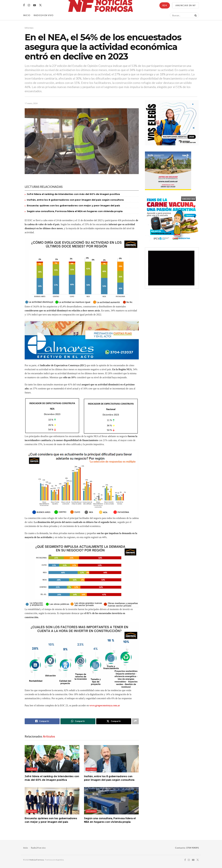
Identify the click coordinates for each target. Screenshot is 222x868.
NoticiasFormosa (37, 860)
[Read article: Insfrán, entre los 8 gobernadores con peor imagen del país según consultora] (111, 759)
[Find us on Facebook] (24, 5)
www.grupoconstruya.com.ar (105, 705)
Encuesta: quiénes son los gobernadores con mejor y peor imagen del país (73, 205)
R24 (165, 5)
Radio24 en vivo (38, 848)
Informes (29, 28)
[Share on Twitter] (114, 721)
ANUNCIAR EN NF (186, 5)
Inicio (27, 15)
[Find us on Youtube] (35, 5)
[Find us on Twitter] (40, 5)
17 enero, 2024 (31, 103)
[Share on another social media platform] (135, 721)
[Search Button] (195, 15)
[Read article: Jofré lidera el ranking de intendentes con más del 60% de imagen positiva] (52, 759)
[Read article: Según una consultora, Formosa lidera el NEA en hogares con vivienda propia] (111, 801)
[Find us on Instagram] (29, 5)
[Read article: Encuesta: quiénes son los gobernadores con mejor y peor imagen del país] (52, 801)
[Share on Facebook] (42, 721)
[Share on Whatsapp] (78, 721)
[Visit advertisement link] (82, 340)
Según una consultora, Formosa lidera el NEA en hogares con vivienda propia (75, 211)
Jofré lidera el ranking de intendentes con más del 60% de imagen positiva (73, 194)
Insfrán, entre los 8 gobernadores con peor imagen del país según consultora (75, 200)
